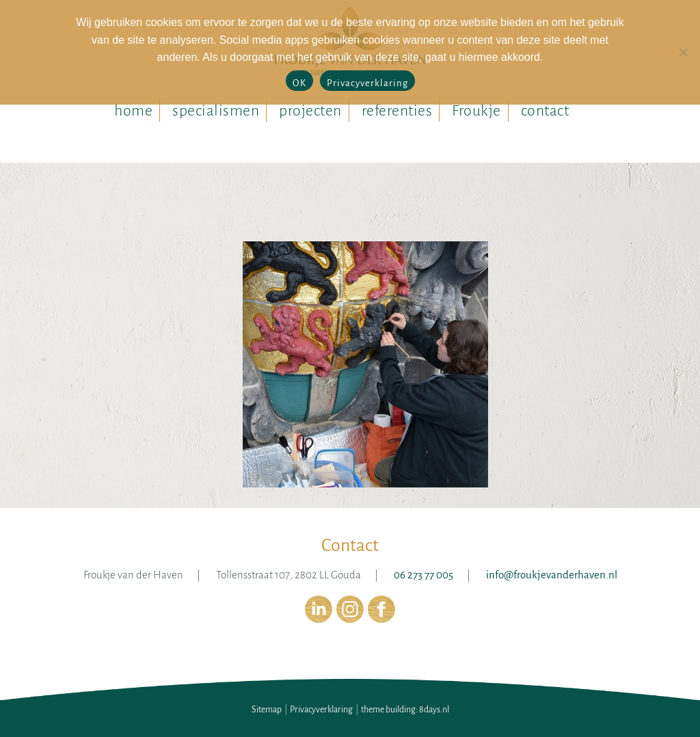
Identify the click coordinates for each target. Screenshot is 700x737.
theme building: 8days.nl (405, 710)
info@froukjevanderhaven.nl (552, 575)
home (133, 111)
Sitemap (267, 710)
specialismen (216, 111)
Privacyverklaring (321, 710)
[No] (683, 52)
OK (299, 83)
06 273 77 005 (423, 575)
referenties (397, 111)
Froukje (476, 111)
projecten (310, 111)
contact (545, 111)
